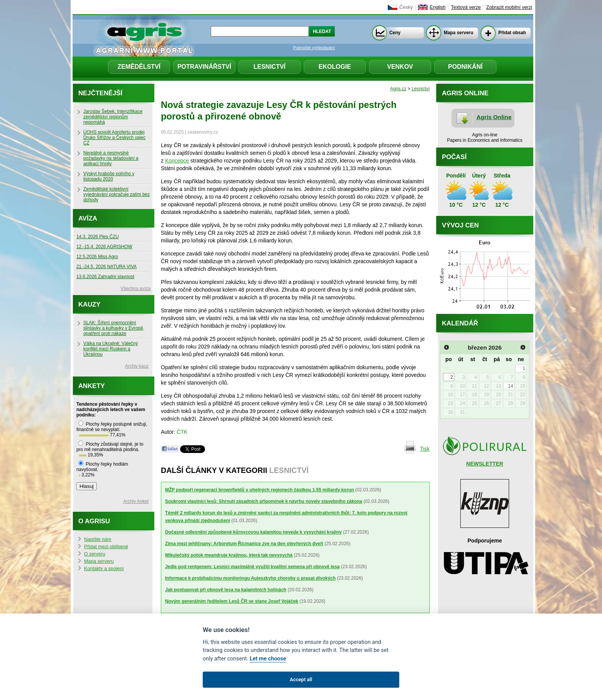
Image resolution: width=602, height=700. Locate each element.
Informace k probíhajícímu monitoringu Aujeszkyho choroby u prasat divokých (250, 578)
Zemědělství (139, 67)
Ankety (92, 386)
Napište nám (98, 539)
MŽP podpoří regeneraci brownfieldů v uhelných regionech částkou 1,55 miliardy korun (260, 490)
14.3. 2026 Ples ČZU (98, 237)
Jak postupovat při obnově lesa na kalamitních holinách (226, 590)
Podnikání (465, 67)
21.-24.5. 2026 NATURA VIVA (107, 267)
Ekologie (335, 67)
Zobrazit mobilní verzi (509, 7)
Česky (406, 7)
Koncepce (177, 161)
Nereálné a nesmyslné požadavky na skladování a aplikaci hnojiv (111, 158)
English (437, 7)
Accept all (301, 679)
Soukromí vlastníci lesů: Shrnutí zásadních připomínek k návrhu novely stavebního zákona (264, 501)
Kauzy (89, 304)
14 (510, 386)
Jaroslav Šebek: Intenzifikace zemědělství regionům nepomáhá (113, 117)
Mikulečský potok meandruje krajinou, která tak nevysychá (229, 555)
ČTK (182, 432)
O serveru (95, 554)
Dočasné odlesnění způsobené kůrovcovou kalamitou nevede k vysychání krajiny (253, 532)
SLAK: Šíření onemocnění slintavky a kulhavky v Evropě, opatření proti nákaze (114, 328)
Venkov (400, 67)
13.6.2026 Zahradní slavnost (105, 277)
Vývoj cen (460, 225)
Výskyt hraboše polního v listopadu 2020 (109, 176)
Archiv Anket (136, 501)
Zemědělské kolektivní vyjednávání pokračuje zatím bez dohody (117, 194)
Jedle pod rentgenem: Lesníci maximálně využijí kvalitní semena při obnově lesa (252, 567)
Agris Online (494, 117)
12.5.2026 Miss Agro (97, 257)
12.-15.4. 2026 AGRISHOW (104, 247)
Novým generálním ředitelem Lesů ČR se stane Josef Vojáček (232, 601)
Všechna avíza (136, 289)
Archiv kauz (137, 366)
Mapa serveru (459, 33)
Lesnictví (270, 67)
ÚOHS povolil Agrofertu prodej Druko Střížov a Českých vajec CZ (114, 138)
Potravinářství (204, 67)
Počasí (454, 157)
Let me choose (268, 659)
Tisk (425, 449)
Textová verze (466, 7)
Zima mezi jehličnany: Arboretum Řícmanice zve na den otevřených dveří (244, 544)
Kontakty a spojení (104, 569)
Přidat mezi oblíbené (106, 547)
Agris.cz (398, 89)
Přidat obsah (512, 33)
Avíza (88, 218)
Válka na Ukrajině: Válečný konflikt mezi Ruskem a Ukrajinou (111, 349)
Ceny (395, 33)
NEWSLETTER (485, 464)
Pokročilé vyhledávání (314, 48)
